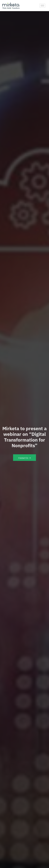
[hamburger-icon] (42, 6)
